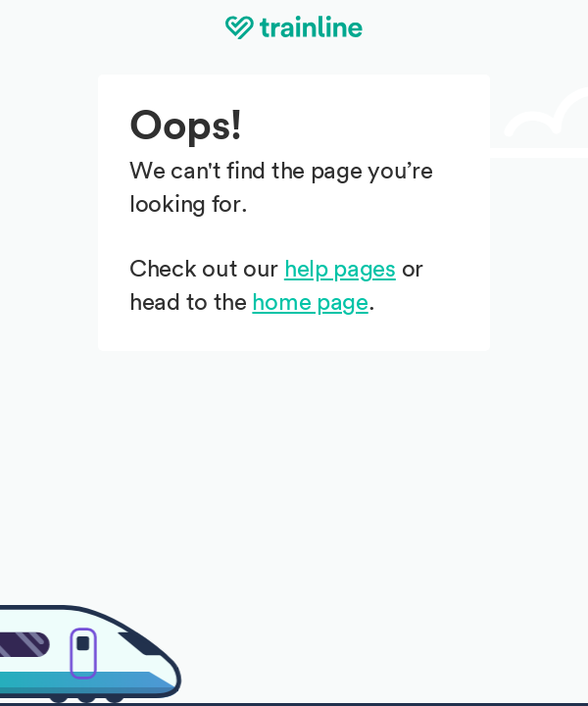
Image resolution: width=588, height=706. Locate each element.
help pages (340, 270)
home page (310, 303)
